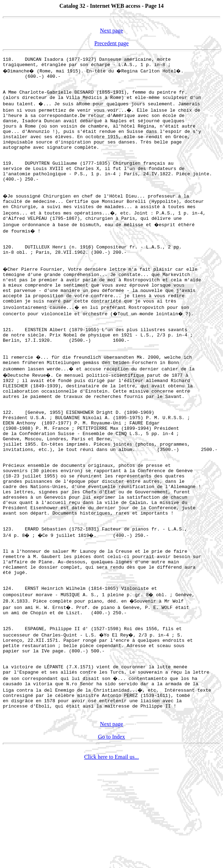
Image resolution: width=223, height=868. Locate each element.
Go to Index (111, 842)
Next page (111, 31)
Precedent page (111, 43)
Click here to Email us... (111, 862)
